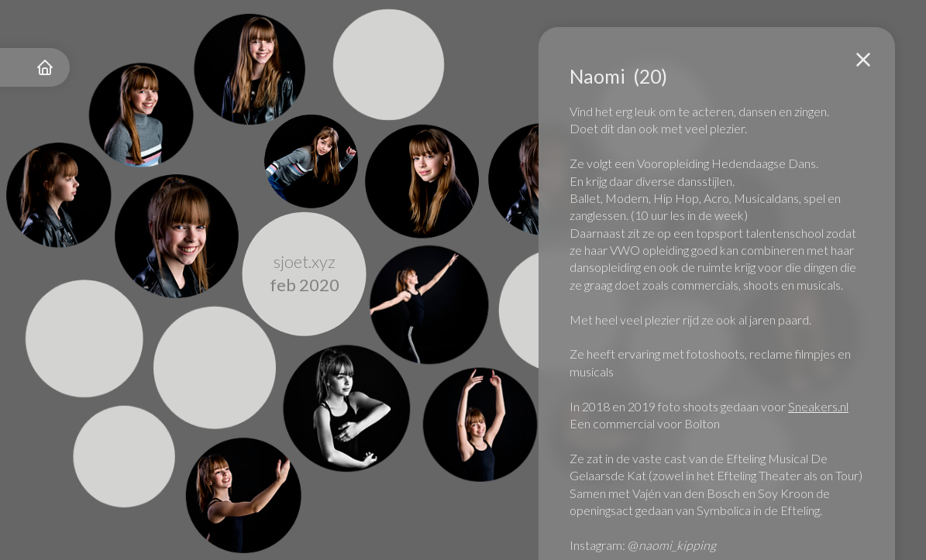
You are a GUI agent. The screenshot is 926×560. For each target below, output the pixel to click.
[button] (863, 60)
